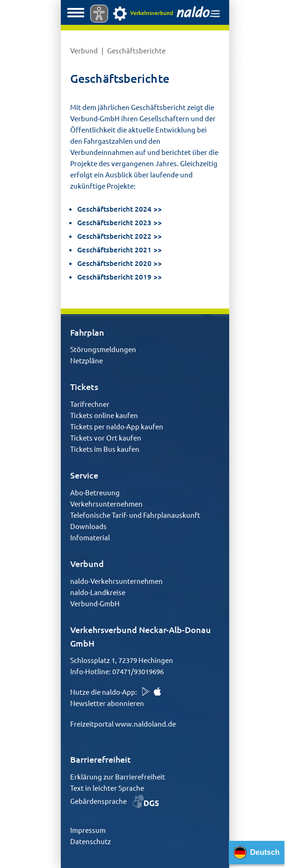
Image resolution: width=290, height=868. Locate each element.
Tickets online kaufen (104, 415)
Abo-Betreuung (95, 492)
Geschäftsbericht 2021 (114, 250)
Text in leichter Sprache (107, 788)
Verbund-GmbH (95, 603)
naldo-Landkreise (98, 592)
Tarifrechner (90, 404)
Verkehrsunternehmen (106, 504)
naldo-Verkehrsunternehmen (116, 581)
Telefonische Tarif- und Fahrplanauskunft (135, 515)
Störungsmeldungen (103, 349)
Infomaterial (90, 537)
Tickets (84, 386)
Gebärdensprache (115, 801)
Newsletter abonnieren (107, 703)
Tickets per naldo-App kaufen (117, 426)
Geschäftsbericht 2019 (114, 277)
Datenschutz (91, 841)
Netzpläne (87, 360)
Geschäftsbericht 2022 (114, 236)
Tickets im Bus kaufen (105, 449)
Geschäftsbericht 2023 (114, 222)
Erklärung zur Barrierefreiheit (118, 776)
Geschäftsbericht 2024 (114, 209)
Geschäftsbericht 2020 (114, 263)
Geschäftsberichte (136, 50)
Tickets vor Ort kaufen (106, 438)
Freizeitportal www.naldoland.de (123, 724)
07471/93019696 (138, 671)
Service (84, 475)
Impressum (88, 830)
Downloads (88, 526)
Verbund (85, 50)
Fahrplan (87, 332)
